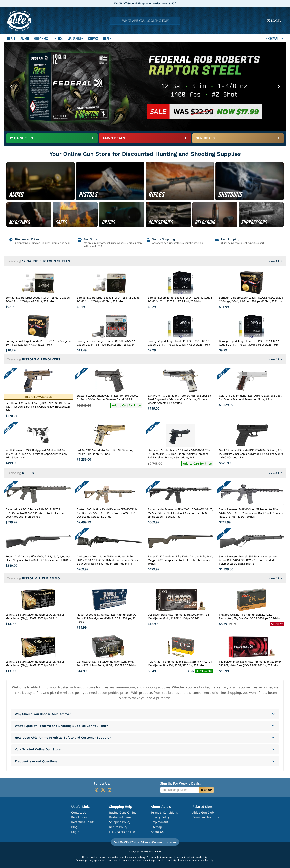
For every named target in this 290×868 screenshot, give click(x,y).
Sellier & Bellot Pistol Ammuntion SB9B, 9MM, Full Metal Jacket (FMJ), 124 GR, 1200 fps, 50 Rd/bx (35, 663)
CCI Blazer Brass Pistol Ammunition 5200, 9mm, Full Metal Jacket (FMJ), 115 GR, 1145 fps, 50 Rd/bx (178, 616)
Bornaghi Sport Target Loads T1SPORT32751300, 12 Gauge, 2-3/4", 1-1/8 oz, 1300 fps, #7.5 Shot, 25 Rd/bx (179, 343)
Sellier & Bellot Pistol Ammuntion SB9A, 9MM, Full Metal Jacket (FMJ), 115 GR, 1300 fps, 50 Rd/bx (35, 616)
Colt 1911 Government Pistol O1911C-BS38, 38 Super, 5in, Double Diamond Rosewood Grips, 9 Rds (250, 397)
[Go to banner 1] (134, 127)
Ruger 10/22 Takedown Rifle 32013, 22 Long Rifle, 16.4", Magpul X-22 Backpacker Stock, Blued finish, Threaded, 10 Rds (180, 560)
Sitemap (156, 827)
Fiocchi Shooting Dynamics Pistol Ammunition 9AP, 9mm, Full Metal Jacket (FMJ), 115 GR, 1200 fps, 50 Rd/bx (107, 618)
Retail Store (79, 817)
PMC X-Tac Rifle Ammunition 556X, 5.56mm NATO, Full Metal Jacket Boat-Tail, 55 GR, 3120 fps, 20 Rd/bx (180, 663)
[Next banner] (279, 87)
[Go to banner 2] (141, 127)
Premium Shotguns (206, 817)
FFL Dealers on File (122, 832)
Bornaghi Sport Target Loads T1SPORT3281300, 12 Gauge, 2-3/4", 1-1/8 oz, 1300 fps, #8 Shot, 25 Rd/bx (249, 343)
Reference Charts (83, 822)
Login (75, 832)
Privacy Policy (160, 817)
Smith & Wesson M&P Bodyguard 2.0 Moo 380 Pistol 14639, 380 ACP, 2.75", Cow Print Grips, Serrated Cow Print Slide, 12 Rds (37, 454)
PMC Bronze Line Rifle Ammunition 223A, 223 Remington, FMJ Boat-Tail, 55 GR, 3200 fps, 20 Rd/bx (249, 616)
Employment (159, 822)
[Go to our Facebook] (97, 790)
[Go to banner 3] (149, 127)
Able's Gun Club (203, 813)
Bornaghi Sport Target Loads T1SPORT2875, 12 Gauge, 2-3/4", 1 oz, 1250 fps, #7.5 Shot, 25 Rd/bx (38, 299)
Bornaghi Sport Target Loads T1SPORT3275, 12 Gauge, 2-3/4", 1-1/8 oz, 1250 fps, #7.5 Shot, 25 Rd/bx (180, 299)
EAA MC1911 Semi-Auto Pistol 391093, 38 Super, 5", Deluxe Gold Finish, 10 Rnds (107, 452)
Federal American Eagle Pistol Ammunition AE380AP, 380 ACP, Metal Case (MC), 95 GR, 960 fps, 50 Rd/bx (250, 663)
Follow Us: (102, 783)
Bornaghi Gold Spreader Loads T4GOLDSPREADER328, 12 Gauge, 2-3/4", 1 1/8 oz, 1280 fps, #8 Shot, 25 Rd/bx (251, 299)
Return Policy (118, 827)
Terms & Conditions (164, 813)
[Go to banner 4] (156, 127)
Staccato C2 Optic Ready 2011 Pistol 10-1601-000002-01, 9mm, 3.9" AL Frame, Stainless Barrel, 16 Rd (108, 397)
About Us (157, 832)
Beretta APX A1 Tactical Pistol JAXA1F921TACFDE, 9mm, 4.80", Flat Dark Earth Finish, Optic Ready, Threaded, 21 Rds (38, 407)
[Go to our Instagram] (110, 790)
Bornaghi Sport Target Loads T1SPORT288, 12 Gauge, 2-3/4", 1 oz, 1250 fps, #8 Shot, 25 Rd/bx (108, 299)
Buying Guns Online (123, 813)
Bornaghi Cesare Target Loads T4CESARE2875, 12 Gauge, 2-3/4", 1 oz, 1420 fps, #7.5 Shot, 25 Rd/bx (106, 343)
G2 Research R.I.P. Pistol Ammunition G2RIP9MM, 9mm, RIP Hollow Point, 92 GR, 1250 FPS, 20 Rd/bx (106, 663)
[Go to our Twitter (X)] (103, 790)
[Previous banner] (11, 87)
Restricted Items (120, 817)
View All (276, 261)
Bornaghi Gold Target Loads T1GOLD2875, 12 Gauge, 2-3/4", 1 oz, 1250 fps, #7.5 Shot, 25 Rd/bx (38, 343)
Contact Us (79, 813)
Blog (74, 827)
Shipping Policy (120, 822)
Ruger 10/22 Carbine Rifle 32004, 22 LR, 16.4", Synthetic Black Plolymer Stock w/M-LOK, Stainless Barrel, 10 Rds (38, 558)
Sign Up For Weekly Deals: (180, 783)
